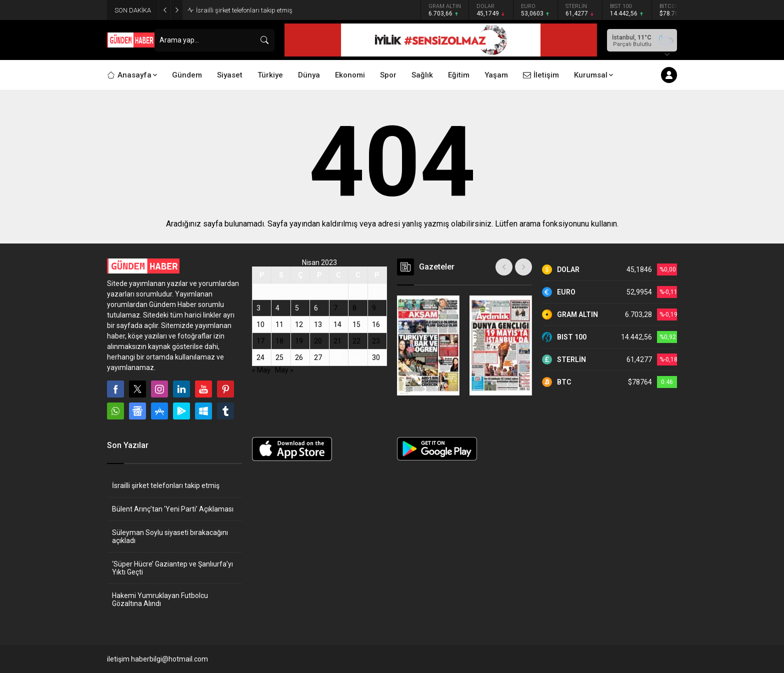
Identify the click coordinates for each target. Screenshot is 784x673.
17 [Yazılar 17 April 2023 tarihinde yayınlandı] (260, 341)
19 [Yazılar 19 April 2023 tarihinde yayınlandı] (299, 341)
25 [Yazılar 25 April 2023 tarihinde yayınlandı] (279, 357)
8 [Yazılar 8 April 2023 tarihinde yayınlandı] (354, 308)
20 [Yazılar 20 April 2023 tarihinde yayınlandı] (318, 341)
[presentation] (504, 267)
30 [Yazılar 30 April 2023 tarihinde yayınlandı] (376, 357)
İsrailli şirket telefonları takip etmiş (244, 10)
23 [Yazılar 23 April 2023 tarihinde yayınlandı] (376, 341)
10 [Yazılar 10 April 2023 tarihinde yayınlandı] (260, 324)
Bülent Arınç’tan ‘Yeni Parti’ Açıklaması (173, 509)
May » (284, 370)
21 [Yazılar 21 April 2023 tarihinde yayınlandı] (337, 341)
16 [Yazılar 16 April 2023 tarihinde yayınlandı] (376, 324)
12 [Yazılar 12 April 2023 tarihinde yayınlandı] (299, 324)
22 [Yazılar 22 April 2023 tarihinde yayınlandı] (356, 341)
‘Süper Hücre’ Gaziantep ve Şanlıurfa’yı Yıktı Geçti (172, 568)
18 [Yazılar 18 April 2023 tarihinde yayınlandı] (279, 341)
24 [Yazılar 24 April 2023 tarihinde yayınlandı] (260, 357)
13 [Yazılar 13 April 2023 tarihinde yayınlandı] (318, 324)
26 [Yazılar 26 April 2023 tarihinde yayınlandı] (299, 357)
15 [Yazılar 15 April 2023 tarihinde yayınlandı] (356, 324)
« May (261, 370)
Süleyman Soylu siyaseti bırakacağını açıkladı (170, 536)
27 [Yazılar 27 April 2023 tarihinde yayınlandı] (318, 357)
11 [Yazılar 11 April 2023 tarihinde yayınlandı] (279, 324)
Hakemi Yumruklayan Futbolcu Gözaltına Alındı (160, 599)
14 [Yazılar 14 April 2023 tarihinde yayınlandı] (337, 324)
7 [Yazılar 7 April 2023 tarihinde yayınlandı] (335, 308)
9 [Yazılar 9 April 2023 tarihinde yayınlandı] (374, 308)
